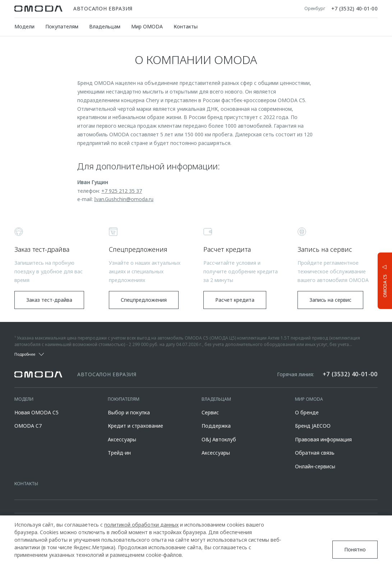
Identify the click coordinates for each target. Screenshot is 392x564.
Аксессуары (122, 439)
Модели (24, 26)
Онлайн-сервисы (315, 466)
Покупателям (62, 26)
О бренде (307, 412)
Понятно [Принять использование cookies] (355, 549)
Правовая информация (323, 439)
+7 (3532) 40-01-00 (354, 9)
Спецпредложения (144, 300)
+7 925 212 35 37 (122, 191)
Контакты (186, 26)
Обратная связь (315, 453)
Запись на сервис (330, 300)
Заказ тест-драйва (49, 300)
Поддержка (216, 426)
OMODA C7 (28, 426)
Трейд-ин (119, 453)
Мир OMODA (147, 26)
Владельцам (105, 26)
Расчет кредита (235, 300)
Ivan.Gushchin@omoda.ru (124, 199)
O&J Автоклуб (219, 439)
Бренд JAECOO (313, 426)
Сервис (210, 412)
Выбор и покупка (129, 412)
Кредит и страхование (135, 426)
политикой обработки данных (141, 525)
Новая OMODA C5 (36, 412)
